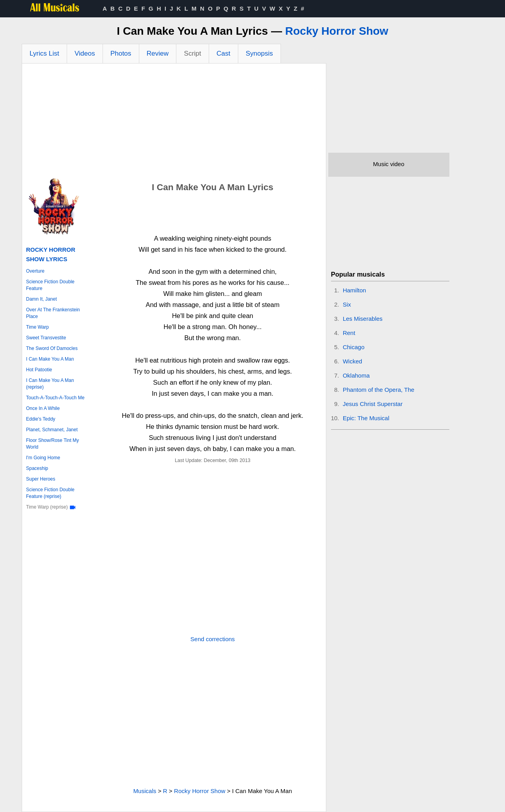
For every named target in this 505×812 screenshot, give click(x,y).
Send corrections (213, 639)
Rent (349, 333)
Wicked (353, 361)
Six (347, 304)
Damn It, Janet (41, 299)
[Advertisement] (174, 123)
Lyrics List (44, 53)
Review (158, 53)
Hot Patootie (39, 370)
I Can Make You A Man (50, 359)
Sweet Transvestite (46, 338)
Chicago (354, 347)
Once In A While (43, 408)
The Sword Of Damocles (52, 348)
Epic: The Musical (366, 418)
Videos (85, 53)
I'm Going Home (43, 458)
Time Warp (37, 327)
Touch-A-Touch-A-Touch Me (55, 398)
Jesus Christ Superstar (373, 404)
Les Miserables (363, 319)
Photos (121, 53)
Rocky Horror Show (337, 31)
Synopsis (259, 53)
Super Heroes (41, 479)
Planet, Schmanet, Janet (52, 430)
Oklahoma (356, 375)
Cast (224, 53)
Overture (35, 271)
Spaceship (37, 468)
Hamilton (354, 290)
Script (192, 53)
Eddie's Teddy (41, 419)
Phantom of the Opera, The (379, 390)
